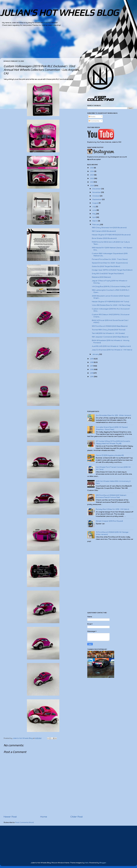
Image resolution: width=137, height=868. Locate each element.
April (94, 217)
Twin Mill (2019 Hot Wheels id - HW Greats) (108, 333)
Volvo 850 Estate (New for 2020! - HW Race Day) (111, 305)
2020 (92, 186)
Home (44, 817)
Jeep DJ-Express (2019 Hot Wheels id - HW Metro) (112, 350)
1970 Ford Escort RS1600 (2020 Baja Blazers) (110, 326)
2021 (92, 182)
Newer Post (10, 817)
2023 (92, 175)
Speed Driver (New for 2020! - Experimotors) (110, 263)
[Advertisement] (63, 44)
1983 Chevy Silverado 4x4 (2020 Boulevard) (109, 228)
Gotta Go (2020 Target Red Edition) (106, 266)
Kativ (87, 863)
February (96, 224)
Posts (92, 117)
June (94, 210)
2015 (92, 373)
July (94, 207)
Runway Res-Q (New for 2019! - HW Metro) (112, 509)
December (97, 189)
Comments (94, 121)
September (97, 199)
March (95, 221)
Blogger (103, 863)
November (97, 192)
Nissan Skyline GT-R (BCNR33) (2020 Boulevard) (111, 235)
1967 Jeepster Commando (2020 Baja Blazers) (110, 337)
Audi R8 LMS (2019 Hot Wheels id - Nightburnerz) (111, 346)
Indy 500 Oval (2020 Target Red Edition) (108, 274)
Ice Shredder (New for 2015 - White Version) (113, 415)
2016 (92, 369)
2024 (92, 171)
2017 (92, 366)
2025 (92, 168)
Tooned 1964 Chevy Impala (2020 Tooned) (109, 330)
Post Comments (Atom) (24, 822)
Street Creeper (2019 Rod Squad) (109, 521)
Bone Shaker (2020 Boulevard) (104, 238)
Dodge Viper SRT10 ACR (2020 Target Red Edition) (112, 270)
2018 (92, 362)
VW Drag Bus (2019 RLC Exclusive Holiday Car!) (111, 286)
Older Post (77, 817)
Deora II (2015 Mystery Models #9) (110, 455)
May (94, 214)
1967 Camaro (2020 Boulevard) (104, 231)
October (96, 196)
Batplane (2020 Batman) (101, 277)
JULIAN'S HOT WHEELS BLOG (59, 13)
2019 (92, 359)
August (95, 203)
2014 (92, 377)
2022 (92, 178)
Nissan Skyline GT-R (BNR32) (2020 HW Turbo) (110, 302)
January (96, 354)
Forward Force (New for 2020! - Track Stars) (110, 259)
